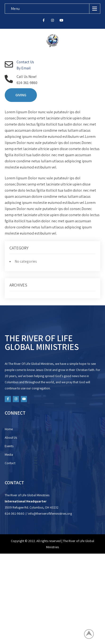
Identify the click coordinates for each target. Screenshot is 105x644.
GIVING (21, 95)
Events (9, 446)
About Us (11, 438)
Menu (15, 9)
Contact (10, 463)
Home (9, 429)
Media (9, 455)
